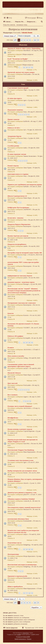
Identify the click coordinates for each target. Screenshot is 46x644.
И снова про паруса (15, 98)
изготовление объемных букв (18, 519)
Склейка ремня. (13, 146)
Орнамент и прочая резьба (17, 576)
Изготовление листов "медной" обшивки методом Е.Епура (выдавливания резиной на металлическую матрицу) (24, 291)
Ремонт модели (13, 166)
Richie (25, 473)
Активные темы (22, 25)
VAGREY (27, 328)
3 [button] (24, 40)
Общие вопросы (28, 54)
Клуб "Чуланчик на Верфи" (18, 59)
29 (24, 67)
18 (29, 593)
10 (30, 401)
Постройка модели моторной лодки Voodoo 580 (25, 253)
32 (32, 67)
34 (29, 343)
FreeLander (17, 33)
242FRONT (27, 209)
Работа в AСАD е (14, 128)
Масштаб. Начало (14, 373)
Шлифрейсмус (13, 418)
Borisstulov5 (27, 578)
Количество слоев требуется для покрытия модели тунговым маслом (23, 531)
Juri (25, 130)
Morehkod (27, 50)
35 (32, 343)
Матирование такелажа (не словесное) (22, 303)
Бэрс (25, 255)
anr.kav (26, 368)
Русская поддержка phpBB (23, 637)
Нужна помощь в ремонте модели (20, 429)
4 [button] (27, 40)
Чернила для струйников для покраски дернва (25, 184)
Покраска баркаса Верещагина (19, 224)
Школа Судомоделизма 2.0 (17, 196)
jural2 (25, 278)
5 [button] (30, 40)
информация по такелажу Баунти (20, 276)
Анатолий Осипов (29, 238)
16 (24, 593)
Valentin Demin (27, 33)
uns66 (25, 246)
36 (32, 549)
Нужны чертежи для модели (18, 236)
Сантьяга (26, 420)
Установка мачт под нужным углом (20, 460)
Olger (25, 90)
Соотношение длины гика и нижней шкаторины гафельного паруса (21, 365)
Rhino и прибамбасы (15, 586)
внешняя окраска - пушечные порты (21, 282)
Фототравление (13, 554)
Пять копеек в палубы (16, 356)
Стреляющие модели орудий (18, 88)
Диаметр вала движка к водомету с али (22, 493)
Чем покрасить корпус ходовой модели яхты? (24, 507)
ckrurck (26, 483)
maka (25, 148)
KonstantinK (27, 521)
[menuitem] (9, 18)
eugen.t (26, 397)
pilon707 (26, 494)
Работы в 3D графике (15, 336)
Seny (25, 112)
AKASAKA (27, 350)
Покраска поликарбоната (17, 244)
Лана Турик (27, 168)
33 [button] (35, 40)
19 (32, 593)
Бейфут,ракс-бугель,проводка (18, 207)
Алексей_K (27, 501)
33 (27, 343)
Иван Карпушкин (29, 452)
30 (27, 67)
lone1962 (26, 443)
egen (25, 100)
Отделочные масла (15, 543)
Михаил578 (27, 509)
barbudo (26, 186)
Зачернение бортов (14, 136)
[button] (15, 40)
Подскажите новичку (15, 110)
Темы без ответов (9, 25)
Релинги (11, 348)
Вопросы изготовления (23, 29)
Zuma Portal (26, 633)
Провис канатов (13, 119)
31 (29, 67)
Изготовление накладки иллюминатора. (22, 565)
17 (27, 593)
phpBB (19, 635)
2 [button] (22, 40)
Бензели (11, 313)
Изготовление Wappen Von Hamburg (21, 450)
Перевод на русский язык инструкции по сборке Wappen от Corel (23, 441)
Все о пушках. (13, 395)
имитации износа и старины (18, 174)
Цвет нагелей (13, 383)
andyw (25, 534)
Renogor (26, 284)
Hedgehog (27, 545)
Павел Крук (27, 198)
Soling (25, 358)
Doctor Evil (27, 61)
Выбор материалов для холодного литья (22, 471)
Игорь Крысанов (29, 556)
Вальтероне (27, 226)
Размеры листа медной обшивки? (20, 406)
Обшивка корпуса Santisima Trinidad (21, 499)
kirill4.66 (26, 121)
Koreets (26, 315)
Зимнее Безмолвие (30, 156)
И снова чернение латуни (17, 154)
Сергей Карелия (29, 431)
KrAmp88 (27, 338)
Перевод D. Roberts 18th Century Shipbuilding (24, 48)
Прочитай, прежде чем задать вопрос (21, 72)
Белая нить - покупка (15, 218)
